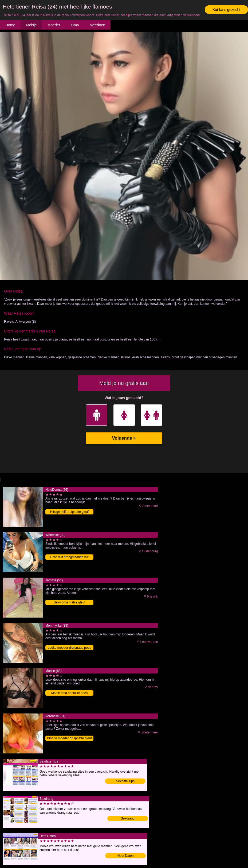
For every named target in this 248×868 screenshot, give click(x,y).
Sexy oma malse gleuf (69, 602)
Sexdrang (128, 818)
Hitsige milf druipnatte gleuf (70, 512)
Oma (75, 25)
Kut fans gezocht (226, 10)
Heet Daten (126, 856)
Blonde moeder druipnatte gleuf (69, 738)
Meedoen (97, 25)
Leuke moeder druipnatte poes (70, 648)
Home (10, 25)
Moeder (54, 25)
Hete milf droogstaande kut (69, 557)
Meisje (31, 25)
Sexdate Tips (125, 781)
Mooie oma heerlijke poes (70, 693)
